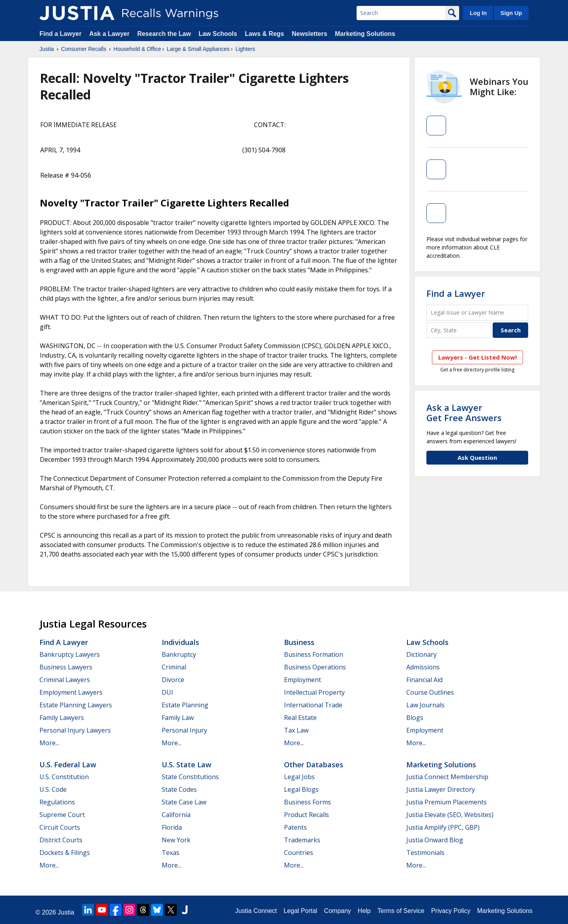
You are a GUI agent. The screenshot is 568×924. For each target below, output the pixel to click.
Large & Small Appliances (198, 49)
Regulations (57, 802)
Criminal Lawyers (65, 680)
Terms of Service (401, 911)
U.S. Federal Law (68, 765)
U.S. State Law (187, 765)
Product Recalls (306, 815)
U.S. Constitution (64, 777)
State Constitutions (190, 777)
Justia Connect (256, 911)
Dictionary (421, 654)
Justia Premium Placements (447, 802)
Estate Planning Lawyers (76, 705)
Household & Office (137, 49)
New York (176, 840)
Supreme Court (62, 815)
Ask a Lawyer (110, 34)
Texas (171, 853)
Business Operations (315, 667)
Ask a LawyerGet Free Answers (464, 412)
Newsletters (310, 34)
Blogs (415, 718)
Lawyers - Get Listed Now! (477, 357)
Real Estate (300, 718)
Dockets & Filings (65, 853)
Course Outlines (430, 692)
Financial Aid (424, 680)
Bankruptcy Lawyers (70, 654)
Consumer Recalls (84, 49)
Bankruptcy (179, 654)
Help (364, 911)
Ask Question (477, 457)
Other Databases (314, 765)
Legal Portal (300, 911)
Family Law (178, 718)
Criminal (174, 667)
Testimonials (425, 853)
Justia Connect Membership (447, 777)
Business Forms (307, 802)
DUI (167, 692)
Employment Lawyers (71, 692)
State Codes (179, 789)
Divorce (173, 680)
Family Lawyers (62, 718)
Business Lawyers (66, 667)
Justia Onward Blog (435, 840)
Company (337, 911)
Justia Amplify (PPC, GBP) (443, 827)
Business (299, 642)
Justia (47, 49)
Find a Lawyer (61, 34)
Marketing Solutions (365, 34)
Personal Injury (184, 730)
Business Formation (314, 654)
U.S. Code (53, 789)
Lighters (245, 49)
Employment (303, 680)
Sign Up (511, 13)
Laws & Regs (265, 34)
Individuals (180, 642)
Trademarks (302, 840)
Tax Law (296, 730)
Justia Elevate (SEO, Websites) (450, 815)
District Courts (61, 840)
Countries (299, 853)
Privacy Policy (451, 911)
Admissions (423, 667)
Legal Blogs (301, 789)
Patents (295, 827)
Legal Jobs (299, 777)
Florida (172, 827)
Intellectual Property (314, 692)
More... (49, 743)
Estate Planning (185, 705)
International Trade (313, 705)
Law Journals (425, 705)
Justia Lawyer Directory (441, 789)
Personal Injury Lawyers (75, 730)
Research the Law (164, 34)
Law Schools (218, 34)
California (176, 815)
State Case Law (184, 802)
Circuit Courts (60, 827)
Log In (478, 13)
